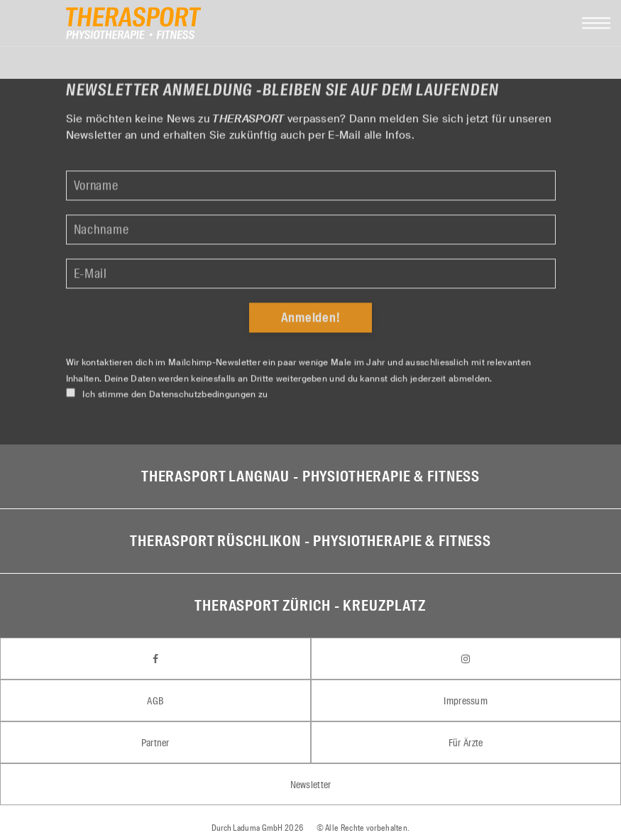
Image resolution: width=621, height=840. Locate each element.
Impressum (466, 701)
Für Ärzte (466, 743)
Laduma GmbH (258, 828)
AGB (155, 701)
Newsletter (311, 785)
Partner (155, 743)
